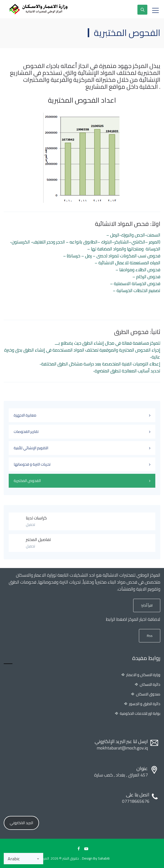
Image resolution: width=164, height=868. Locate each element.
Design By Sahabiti (96, 858)
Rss (150, 636)
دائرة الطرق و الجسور (145, 704)
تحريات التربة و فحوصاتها (32, 464)
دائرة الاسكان (150, 685)
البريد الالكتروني (21, 823)
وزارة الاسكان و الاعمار (143, 675)
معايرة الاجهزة (25, 415)
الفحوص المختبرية (27, 481)
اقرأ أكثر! (147, 605)
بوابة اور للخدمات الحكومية (140, 714)
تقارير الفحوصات (26, 432)
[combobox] (23, 859)
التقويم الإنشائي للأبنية (31, 448)
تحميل (30, 524)
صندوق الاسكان (148, 694)
